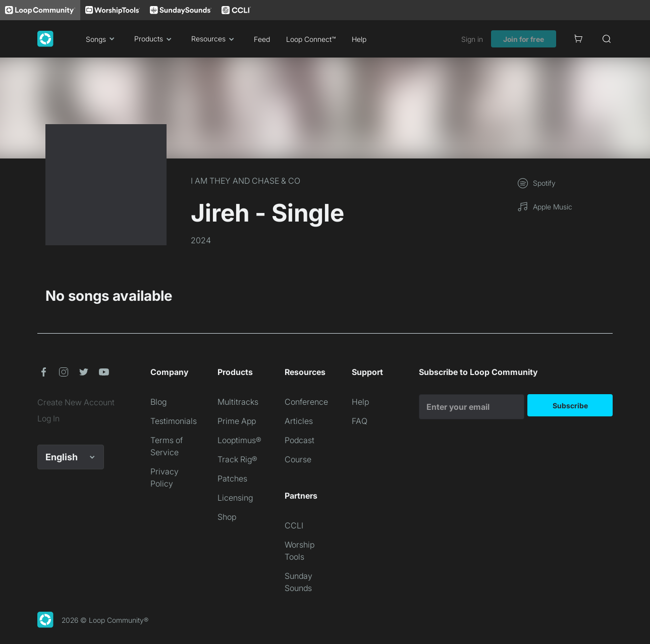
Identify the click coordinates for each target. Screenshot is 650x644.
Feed (262, 39)
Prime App (237, 421)
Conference (306, 402)
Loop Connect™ (311, 39)
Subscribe (570, 406)
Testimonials (174, 421)
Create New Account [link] (76, 402)
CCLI (294, 525)
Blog (158, 402)
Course (298, 459)
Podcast (300, 440)
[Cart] (578, 39)
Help (359, 39)
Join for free (524, 39)
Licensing (235, 498)
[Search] (607, 39)
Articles (299, 421)
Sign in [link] (472, 39)
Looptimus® (239, 440)
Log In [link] (48, 418)
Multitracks (238, 402)
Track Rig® (237, 459)
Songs (102, 39)
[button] (43, 372)
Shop (227, 517)
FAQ (360, 421)
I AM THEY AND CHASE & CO (246, 181)
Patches (232, 478)
